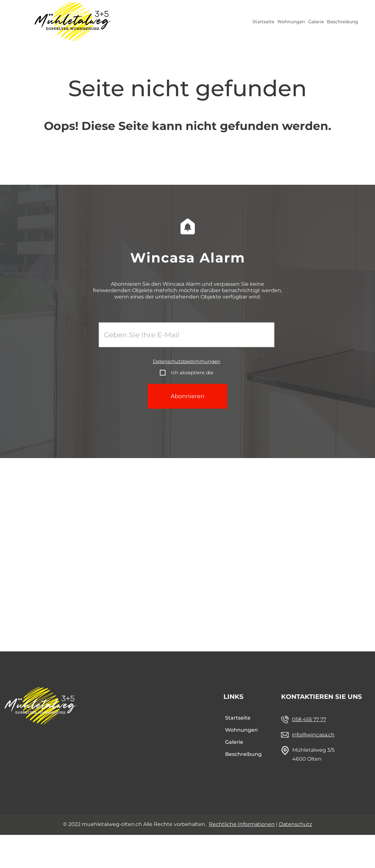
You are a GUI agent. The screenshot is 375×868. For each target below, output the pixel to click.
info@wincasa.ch (313, 735)
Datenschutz (295, 824)
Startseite (263, 22)
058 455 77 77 (309, 719)
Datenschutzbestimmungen (187, 361)
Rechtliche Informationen (242, 824)
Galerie (316, 22)
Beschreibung (343, 22)
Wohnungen (291, 22)
